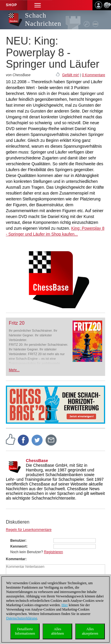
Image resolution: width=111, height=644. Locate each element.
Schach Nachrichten (43, 19)
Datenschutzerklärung (22, 618)
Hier (65, 605)
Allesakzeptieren (90, 631)
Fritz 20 (17, 323)
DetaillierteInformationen (25, 631)
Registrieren (54, 552)
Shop (11, 5)
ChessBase (37, 461)
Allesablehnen (57, 631)
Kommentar (16, 559)
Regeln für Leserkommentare (29, 530)
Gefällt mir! (70, 75)
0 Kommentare (94, 75)
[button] (38, 5)
